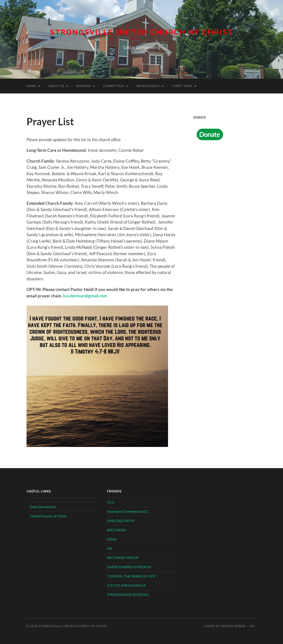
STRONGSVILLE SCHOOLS (128, 594)
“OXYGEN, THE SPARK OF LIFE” (132, 576)
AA (109, 548)
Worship (84, 86)
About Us (56, 86)
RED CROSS (116, 530)
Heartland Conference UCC (128, 511)
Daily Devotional (43, 507)
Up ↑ (253, 626)
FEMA (112, 539)
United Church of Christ (48, 516)
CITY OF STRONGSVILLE (126, 585)
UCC (111, 502)
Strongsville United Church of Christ (141, 32)
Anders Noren (233, 626)
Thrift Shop (182, 86)
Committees (114, 86)
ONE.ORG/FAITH (121, 521)
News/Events (148, 86)
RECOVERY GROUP (123, 558)
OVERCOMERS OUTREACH (129, 567)
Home (31, 86)
